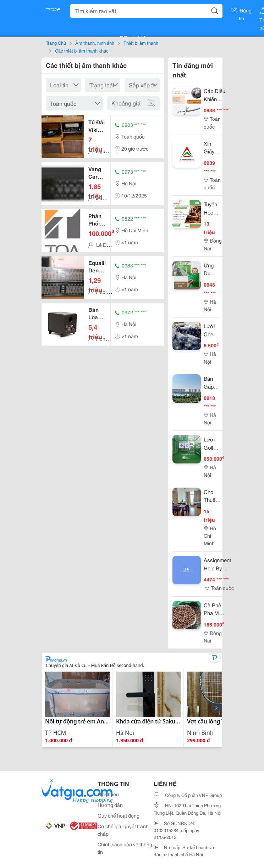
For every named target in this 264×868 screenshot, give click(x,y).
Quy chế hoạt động (119, 815)
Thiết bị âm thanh (141, 43)
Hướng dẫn (110, 805)
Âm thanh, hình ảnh (95, 43)
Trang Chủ (56, 43)
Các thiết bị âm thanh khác (82, 50)
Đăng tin (241, 12)
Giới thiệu (108, 794)
